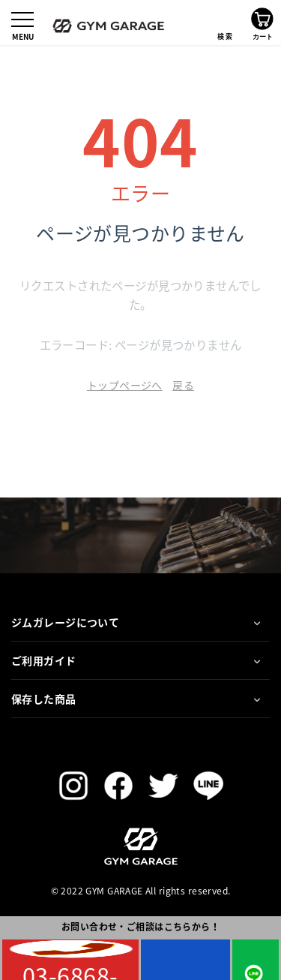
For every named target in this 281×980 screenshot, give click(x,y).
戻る (183, 385)
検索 (225, 23)
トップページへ (125, 385)
